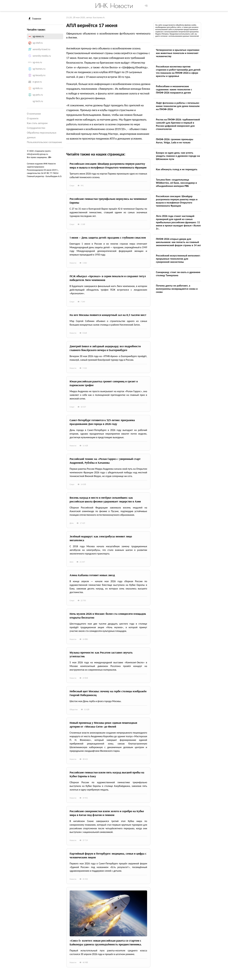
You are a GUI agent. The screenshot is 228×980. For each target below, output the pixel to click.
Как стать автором (37, 123)
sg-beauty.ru (39, 75)
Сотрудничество (36, 128)
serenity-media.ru (42, 56)
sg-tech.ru (38, 101)
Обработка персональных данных (42, 135)
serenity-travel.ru (41, 49)
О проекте (33, 118)
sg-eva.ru (37, 62)
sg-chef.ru (38, 43)
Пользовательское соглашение (44, 142)
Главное (35, 19)
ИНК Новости (114, 6)
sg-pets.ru (38, 95)
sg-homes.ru (39, 69)
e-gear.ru (37, 82)
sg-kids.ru (38, 88)
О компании (34, 114)
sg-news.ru (38, 36)
